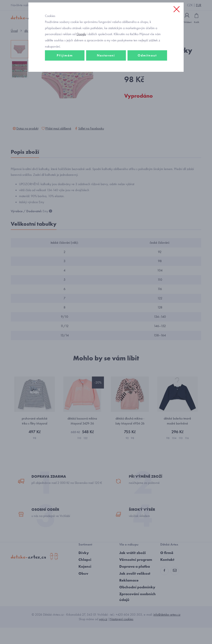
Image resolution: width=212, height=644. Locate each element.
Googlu (81, 52)
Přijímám (65, 74)
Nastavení (106, 74)
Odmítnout (147, 74)
